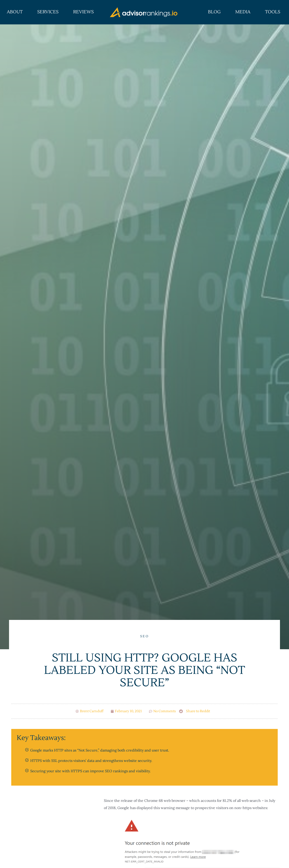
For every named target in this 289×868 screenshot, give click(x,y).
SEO (144, 636)
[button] (195, 711)
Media (243, 12)
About (15, 12)
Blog (214, 12)
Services (48, 12)
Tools (273, 12)
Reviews (83, 12)
